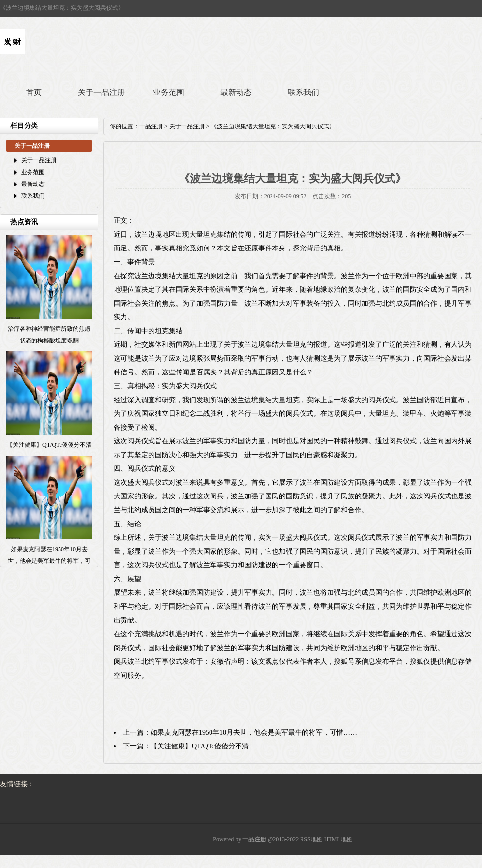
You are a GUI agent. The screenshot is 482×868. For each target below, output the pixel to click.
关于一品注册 (101, 92)
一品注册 (151, 126)
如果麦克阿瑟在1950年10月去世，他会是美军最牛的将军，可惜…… (254, 732)
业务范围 (169, 92)
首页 (34, 92)
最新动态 (236, 92)
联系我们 (303, 92)
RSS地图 (311, 839)
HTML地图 (338, 839)
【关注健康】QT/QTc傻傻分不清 (200, 746)
